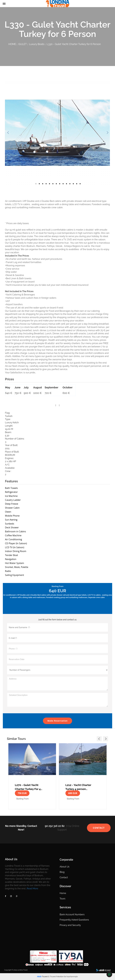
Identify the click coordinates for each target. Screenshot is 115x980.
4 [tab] (46, 184)
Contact (64, 877)
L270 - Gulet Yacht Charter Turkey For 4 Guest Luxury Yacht (28, 787)
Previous (8, 133)
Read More (33, 889)
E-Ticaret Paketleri (56, 977)
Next (107, 133)
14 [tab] (80, 184)
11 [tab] (70, 184)
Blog (62, 872)
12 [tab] (73, 184)
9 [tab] (63, 184)
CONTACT (99, 828)
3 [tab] (43, 184)
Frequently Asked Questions (74, 920)
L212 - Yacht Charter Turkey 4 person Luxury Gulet (78, 787)
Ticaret (42, 977)
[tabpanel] (57, 133)
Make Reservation (57, 721)
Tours (62, 899)
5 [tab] (49, 184)
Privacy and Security (70, 925)
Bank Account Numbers (72, 914)
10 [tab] (66, 184)
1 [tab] (36, 184)
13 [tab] (77, 184)
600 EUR (73, 793)
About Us (65, 867)
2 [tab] (39, 184)
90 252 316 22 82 (55, 826)
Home (63, 893)
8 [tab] (60, 184)
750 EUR (22, 793)
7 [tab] (56, 184)
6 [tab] (53, 184)
